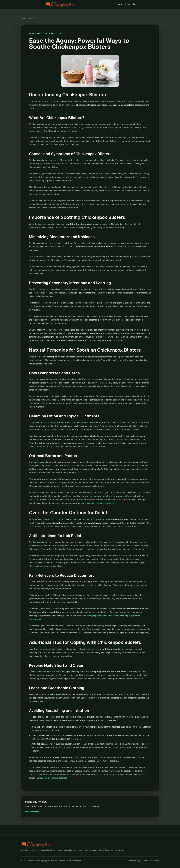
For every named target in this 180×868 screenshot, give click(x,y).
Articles (31, 18)
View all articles (33, 812)
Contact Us (130, 4)
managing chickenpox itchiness (101, 616)
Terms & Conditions (151, 861)
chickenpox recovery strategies (99, 503)
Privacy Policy (134, 861)
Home (119, 4)
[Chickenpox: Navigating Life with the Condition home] (64, 4)
